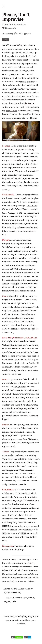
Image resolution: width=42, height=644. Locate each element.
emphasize (33, 370)
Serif (8, 383)
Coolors (15, 311)
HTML (19, 493)
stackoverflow (16, 160)
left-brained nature (11, 63)
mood (6, 40)
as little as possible (16, 345)
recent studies (27, 82)
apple (34, 160)
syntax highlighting (23, 616)
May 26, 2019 (10, 601)
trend (18, 412)
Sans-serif (16, 383)
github (27, 160)
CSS (28, 493)
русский (28, 33)
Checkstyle (13, 504)
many (28, 195)
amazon (6, 164)
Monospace (31, 383)
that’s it (18, 405)
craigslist (15, 164)
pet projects (11, 111)
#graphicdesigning (12, 592)
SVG (30, 439)
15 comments (10, 28)
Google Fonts (20, 387)
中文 (21, 33)
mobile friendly (9, 549)
